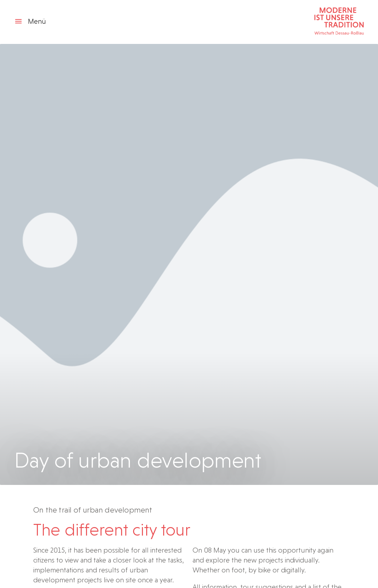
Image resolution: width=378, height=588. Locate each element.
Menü (30, 21)
